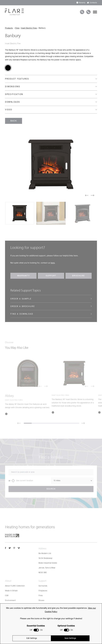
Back (14, 121)
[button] (87, 195)
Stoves (41, 600)
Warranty (81, 3)
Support (51, 276)
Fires (17, 28)
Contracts (92, 3)
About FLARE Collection (15, 586)
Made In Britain (11, 591)
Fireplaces (43, 591)
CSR (7, 595)
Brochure (78, 276)
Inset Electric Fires (29, 28)
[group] (51, 164)
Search (51, 491)
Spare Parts (43, 615)
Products (9, 28)
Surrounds (43, 586)
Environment (10, 600)
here (53, 263)
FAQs (41, 605)
